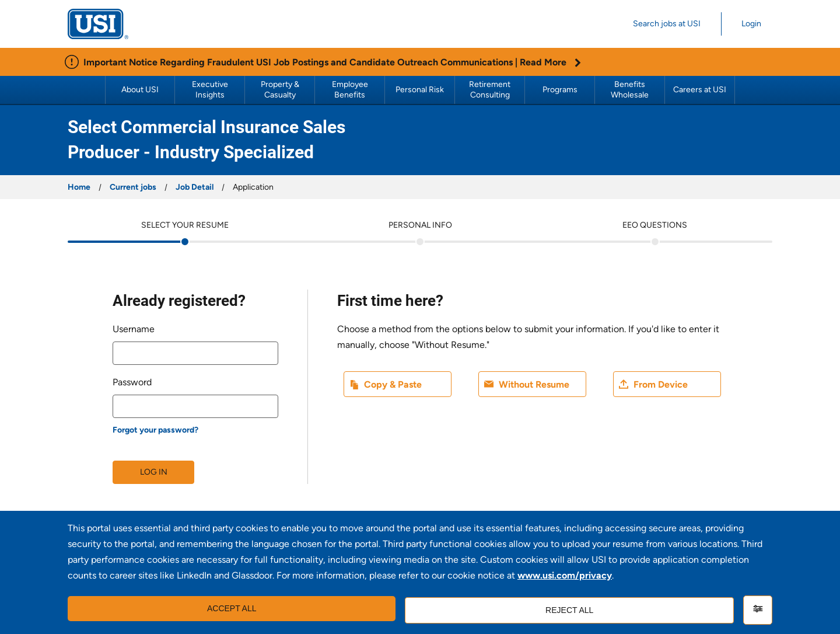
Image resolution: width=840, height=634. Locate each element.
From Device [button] (661, 384)
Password (132, 382)
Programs (560, 90)
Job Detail (195, 187)
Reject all (567, 610)
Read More (550, 62)
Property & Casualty (281, 90)
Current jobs (133, 187)
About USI (140, 90)
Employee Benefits (351, 90)
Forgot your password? (155, 430)
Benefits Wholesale (630, 90)
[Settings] (758, 610)
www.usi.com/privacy (565, 578)
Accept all (230, 610)
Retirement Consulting (491, 90)
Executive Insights (211, 90)
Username (134, 329)
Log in (154, 472)
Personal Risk (420, 90)
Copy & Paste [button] (393, 384)
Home (79, 187)
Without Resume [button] (534, 384)
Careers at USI (700, 90)
